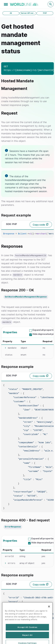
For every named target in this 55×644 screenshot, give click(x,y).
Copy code (39, 225)
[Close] (49, 613)
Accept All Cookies (27, 634)
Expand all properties (43, 538)
